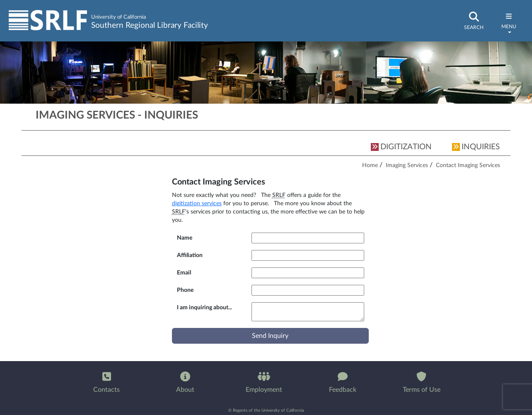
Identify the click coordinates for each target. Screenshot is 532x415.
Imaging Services (407, 165)
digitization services (197, 204)
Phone (185, 290)
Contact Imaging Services (468, 165)
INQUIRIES (476, 147)
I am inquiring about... (204, 308)
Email (184, 273)
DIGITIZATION (401, 147)
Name (185, 238)
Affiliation (190, 255)
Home (370, 165)
